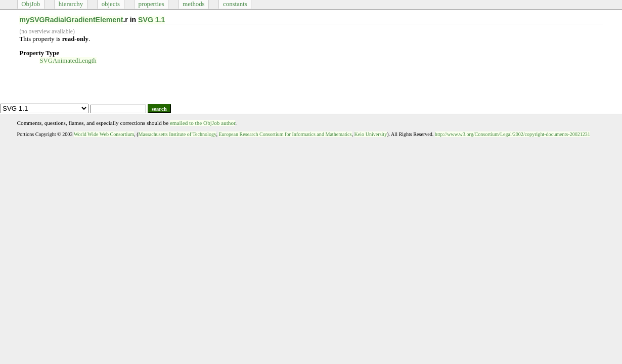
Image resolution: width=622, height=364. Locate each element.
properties (151, 4)
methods (193, 4)
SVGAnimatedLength (68, 61)
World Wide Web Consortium (104, 134)
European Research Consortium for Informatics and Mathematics (285, 134)
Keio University (371, 134)
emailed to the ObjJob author (203, 123)
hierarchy (71, 4)
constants (235, 4)
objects (111, 4)
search (159, 109)
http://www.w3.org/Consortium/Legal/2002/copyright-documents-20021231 (513, 134)
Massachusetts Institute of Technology (177, 134)
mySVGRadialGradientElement (71, 20)
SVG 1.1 (151, 20)
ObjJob (31, 4)
